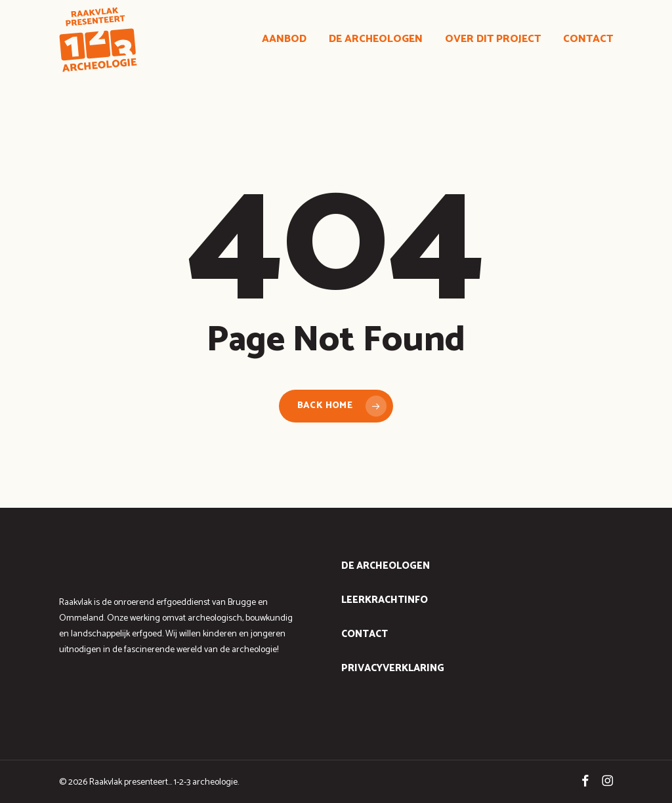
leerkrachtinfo (385, 600)
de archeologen (386, 566)
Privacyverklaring (393, 668)
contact (365, 634)
